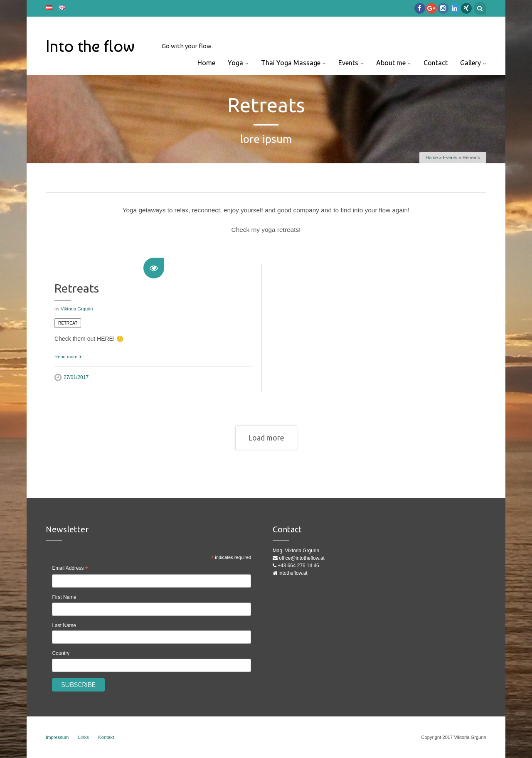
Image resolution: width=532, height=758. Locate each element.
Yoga (235, 63)
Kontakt (106, 737)
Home (206, 63)
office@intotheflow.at (302, 558)
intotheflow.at (293, 573)
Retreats (77, 288)
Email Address (70, 569)
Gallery (470, 63)
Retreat (68, 323)
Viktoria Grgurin (77, 309)
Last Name (64, 625)
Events (348, 63)
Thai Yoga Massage (291, 63)
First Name (64, 597)
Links (84, 737)
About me (391, 63)
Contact (436, 63)
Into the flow (90, 46)
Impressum (57, 737)
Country (61, 653)
